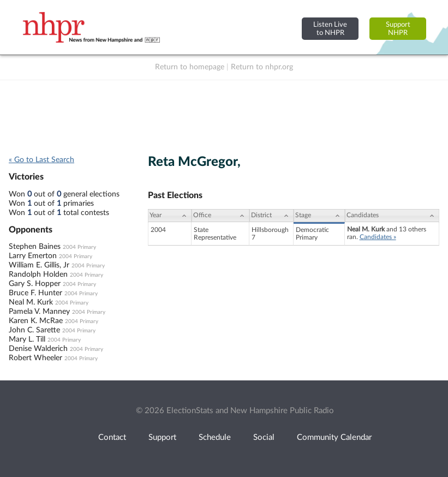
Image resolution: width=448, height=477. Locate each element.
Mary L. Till (27, 339)
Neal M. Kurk (31, 302)
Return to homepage (190, 67)
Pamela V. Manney (39, 312)
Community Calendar (334, 437)
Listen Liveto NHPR (330, 29)
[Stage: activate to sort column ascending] (319, 216)
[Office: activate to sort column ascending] (220, 216)
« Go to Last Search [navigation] (41, 160)
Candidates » (378, 237)
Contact (112, 437)
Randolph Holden (38, 275)
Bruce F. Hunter (35, 293)
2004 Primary (79, 247)
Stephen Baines (35, 247)
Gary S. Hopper (35, 284)
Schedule (215, 437)
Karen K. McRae (36, 321)
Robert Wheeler (35, 358)
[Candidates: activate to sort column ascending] (392, 216)
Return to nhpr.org (262, 67)
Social (264, 437)
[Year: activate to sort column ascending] (170, 216)
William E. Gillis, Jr (39, 265)
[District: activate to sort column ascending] (271, 216)
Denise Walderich (38, 349)
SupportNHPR (398, 29)
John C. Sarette (34, 330)
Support (162, 437)
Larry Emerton (33, 256)
